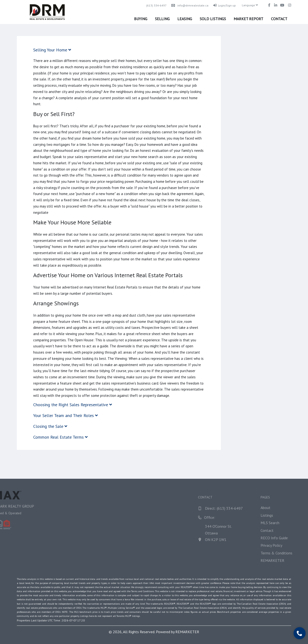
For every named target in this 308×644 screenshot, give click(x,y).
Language (250, 5)
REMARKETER (187, 632)
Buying (141, 19)
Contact (279, 19)
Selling (162, 19)
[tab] (119, 50)
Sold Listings (213, 19)
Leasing (185, 19)
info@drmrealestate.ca (190, 5)
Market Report (248, 19)
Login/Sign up (225, 5)
